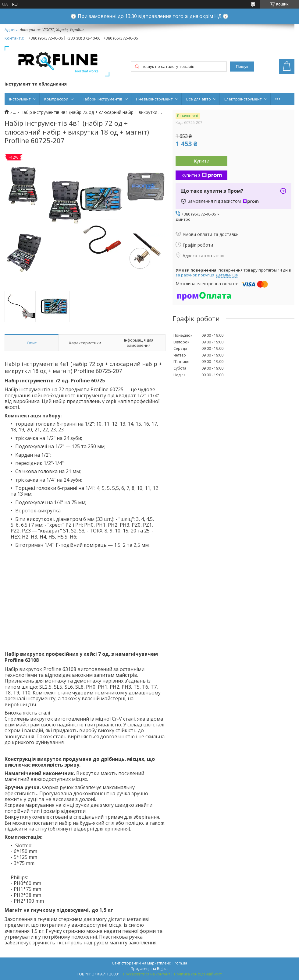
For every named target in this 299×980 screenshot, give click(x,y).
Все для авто (199, 99)
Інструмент (20, 99)
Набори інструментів (102, 99)
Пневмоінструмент (154, 99)
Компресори (56, 99)
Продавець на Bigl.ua (150, 969)
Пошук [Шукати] (242, 67)
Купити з (202, 175)
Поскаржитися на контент (147, 974)
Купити (202, 161)
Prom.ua (180, 963)
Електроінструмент (243, 99)
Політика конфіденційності (198, 974)
